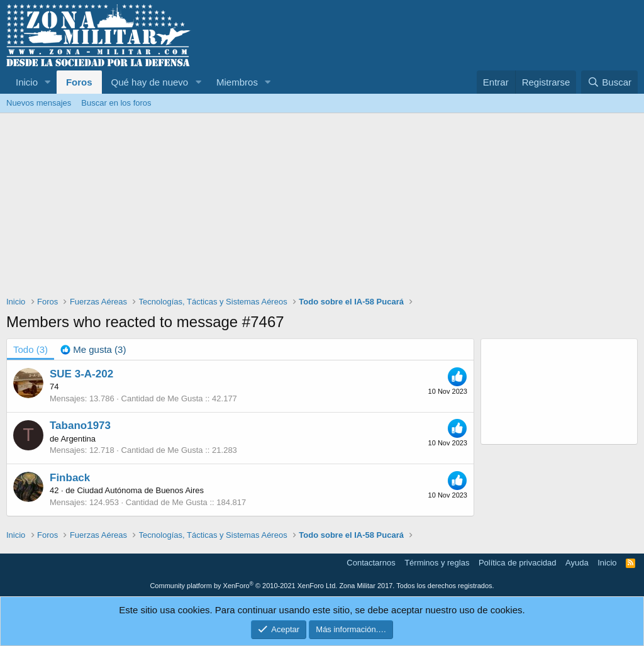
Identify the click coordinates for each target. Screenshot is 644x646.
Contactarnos (371, 563)
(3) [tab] (31, 349)
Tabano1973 (80, 426)
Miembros (237, 82)
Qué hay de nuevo (150, 82)
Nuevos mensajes (39, 103)
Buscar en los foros (116, 103)
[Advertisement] (322, 208)
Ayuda (577, 563)
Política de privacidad (518, 563)
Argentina (78, 439)
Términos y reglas (437, 563)
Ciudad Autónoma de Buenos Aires (140, 490)
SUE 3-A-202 (81, 374)
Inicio (27, 82)
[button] (48, 82)
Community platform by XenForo (243, 586)
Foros (79, 82)
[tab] (93, 349)
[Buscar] (609, 82)
